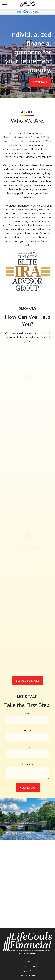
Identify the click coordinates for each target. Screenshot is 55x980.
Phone (28, 748)
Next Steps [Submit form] (28, 788)
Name (27, 714)
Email (28, 731)
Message (28, 765)
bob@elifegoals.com (28, 953)
